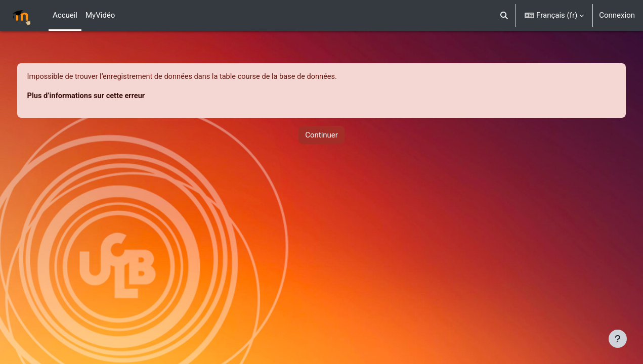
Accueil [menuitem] (65, 15)
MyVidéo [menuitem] (100, 15)
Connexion (617, 15)
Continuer (321, 135)
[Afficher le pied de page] (618, 339)
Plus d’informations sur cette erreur (107, 97)
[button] (505, 15)
